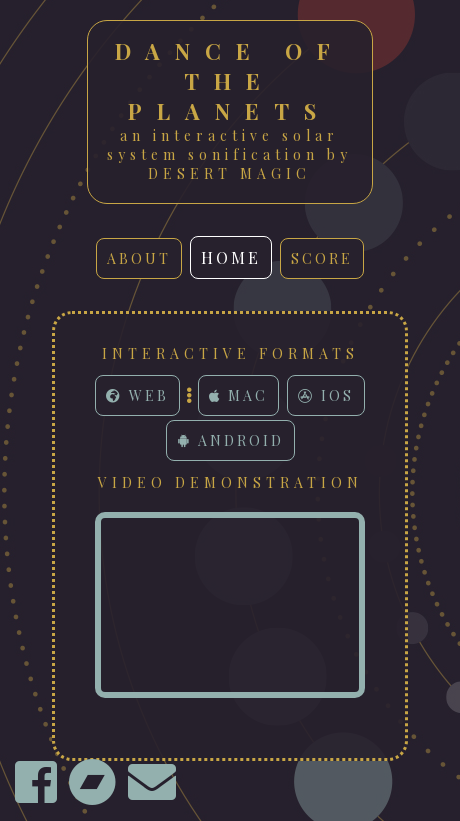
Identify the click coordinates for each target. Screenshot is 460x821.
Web (137, 395)
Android (230, 440)
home (231, 257)
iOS (326, 395)
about (139, 258)
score (322, 258)
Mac (238, 395)
